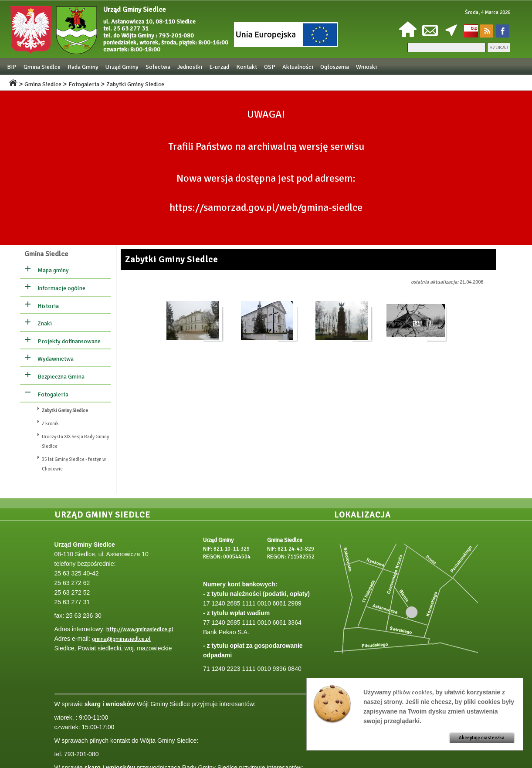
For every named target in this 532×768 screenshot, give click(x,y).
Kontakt (247, 67)
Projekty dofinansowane (69, 341)
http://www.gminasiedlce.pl (140, 629)
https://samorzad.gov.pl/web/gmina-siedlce (266, 208)
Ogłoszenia (335, 67)
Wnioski (366, 67)
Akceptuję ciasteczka (482, 738)
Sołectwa (158, 67)
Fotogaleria (84, 84)
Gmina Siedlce (42, 67)
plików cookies (413, 692)
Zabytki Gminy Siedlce (135, 84)
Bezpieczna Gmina (61, 377)
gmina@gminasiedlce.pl (121, 639)
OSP (270, 67)
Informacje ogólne (61, 288)
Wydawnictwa (56, 359)
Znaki (45, 323)
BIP (12, 67)
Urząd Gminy (122, 67)
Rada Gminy (83, 67)
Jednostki (190, 67)
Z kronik (50, 424)
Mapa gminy (53, 270)
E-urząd (219, 67)
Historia (48, 306)
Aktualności (298, 67)
